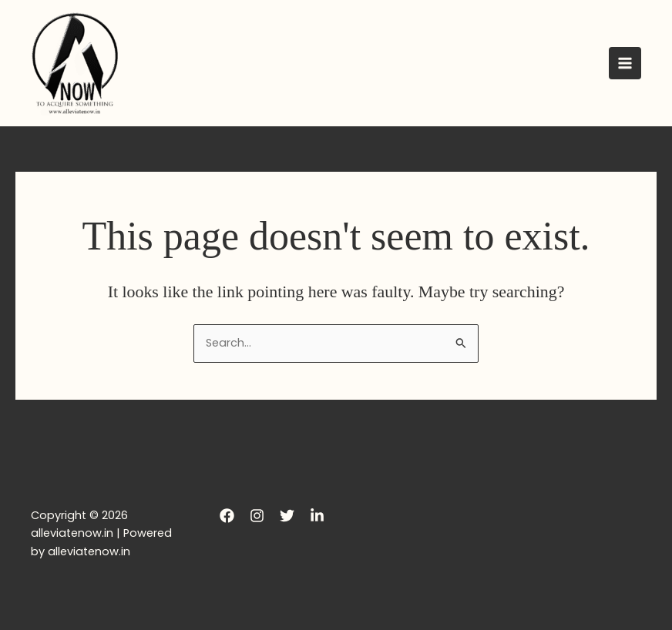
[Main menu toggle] (625, 63)
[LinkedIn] (317, 516)
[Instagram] (257, 516)
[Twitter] (287, 516)
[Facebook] (227, 516)
